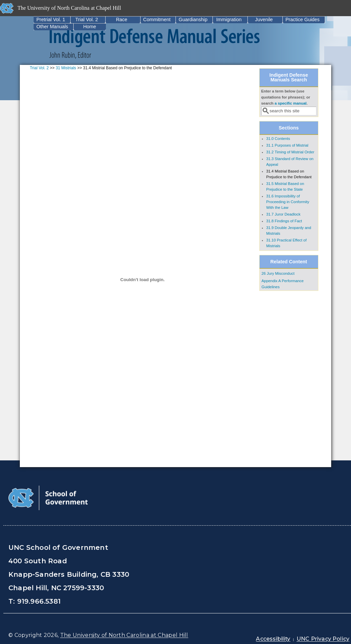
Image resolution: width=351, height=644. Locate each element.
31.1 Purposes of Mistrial (287, 145)
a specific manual (291, 103)
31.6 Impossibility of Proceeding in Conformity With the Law (288, 202)
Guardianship (193, 20)
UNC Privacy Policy (323, 639)
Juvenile (264, 20)
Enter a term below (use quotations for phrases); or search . (286, 97)
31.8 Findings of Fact (284, 221)
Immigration (229, 20)
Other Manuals (52, 27)
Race (122, 20)
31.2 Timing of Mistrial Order (290, 152)
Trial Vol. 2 (87, 20)
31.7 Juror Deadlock (283, 214)
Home (89, 27)
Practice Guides (303, 20)
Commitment (157, 20)
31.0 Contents (278, 139)
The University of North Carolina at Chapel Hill (124, 635)
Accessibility (273, 639)
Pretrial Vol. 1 (51, 20)
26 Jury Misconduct (278, 273)
